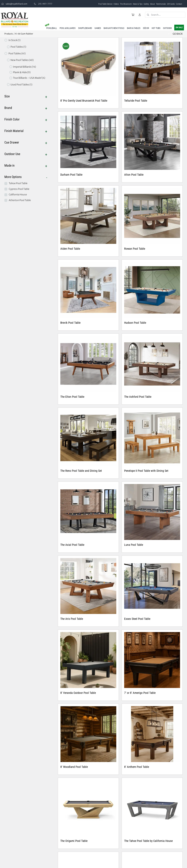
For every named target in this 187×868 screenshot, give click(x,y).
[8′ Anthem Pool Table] (152, 734)
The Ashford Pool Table (138, 397)
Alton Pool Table (134, 175)
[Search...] (165, 15)
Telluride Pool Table (136, 101)
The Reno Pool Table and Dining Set (81, 471)
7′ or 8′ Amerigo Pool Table (140, 693)
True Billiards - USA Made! (29, 78)
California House (18, 194)
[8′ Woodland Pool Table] (88, 734)
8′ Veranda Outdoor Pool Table (78, 693)
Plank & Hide (22, 72)
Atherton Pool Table (20, 200)
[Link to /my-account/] (140, 15)
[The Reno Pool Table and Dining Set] (88, 438)
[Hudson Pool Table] (152, 290)
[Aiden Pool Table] (88, 216)
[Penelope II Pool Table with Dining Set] (152, 438)
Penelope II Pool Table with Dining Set (146, 471)
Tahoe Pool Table (18, 183)
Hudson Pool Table (135, 323)
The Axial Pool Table (72, 545)
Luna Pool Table (134, 545)
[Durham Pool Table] (88, 142)
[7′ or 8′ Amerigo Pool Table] (152, 660)
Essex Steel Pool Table (137, 619)
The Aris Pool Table (72, 619)
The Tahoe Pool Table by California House (148, 841)
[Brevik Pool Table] (88, 290)
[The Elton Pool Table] (88, 364)
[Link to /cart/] (133, 15)
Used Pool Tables (21, 85)
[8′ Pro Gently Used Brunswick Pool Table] (88, 68)
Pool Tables (18, 47)
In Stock (14, 40)
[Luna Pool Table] (152, 512)
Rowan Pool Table (135, 249)
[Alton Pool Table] (152, 142)
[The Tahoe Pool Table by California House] (152, 808)
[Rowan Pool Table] (152, 216)
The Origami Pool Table (74, 841)
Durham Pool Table (71, 175)
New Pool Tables (22, 60)
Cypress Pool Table (19, 189)
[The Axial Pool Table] (88, 512)
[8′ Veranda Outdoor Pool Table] (88, 660)
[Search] (148, 15)
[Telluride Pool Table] (152, 68)
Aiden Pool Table (70, 249)
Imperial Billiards (24, 67)
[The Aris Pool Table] (88, 586)
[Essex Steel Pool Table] (152, 586)
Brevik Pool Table (70, 323)
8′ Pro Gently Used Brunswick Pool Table (84, 101)
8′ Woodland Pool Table (74, 767)
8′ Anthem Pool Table (137, 767)
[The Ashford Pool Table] (152, 364)
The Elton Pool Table (72, 397)
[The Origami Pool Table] (88, 808)
